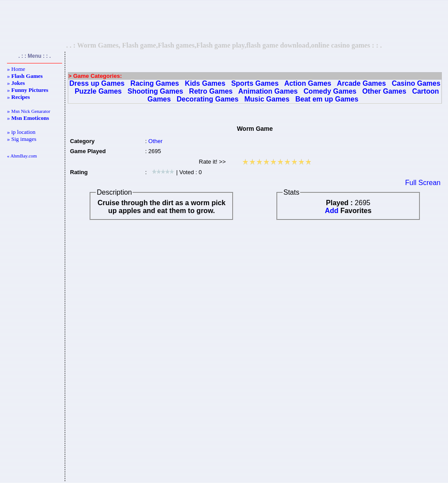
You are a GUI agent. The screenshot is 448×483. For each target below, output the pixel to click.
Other (156, 141)
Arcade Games (361, 83)
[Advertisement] (224, 21)
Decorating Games (208, 99)
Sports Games (255, 83)
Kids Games (205, 83)
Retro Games (211, 91)
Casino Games (416, 83)
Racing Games (155, 83)
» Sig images (22, 139)
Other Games (384, 91)
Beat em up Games (327, 99)
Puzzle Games (98, 91)
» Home (16, 69)
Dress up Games (97, 83)
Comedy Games (330, 91)
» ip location (21, 132)
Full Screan (423, 183)
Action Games (308, 83)
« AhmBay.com (22, 156)
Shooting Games (156, 91)
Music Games (267, 99)
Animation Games (268, 91)
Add (331, 211)
